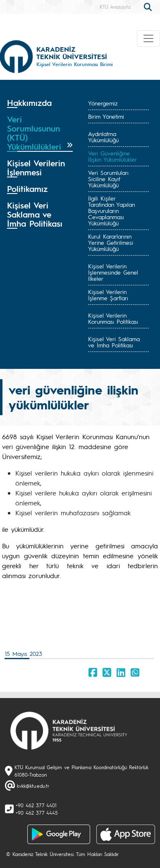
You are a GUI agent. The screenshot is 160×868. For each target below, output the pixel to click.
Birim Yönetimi (106, 116)
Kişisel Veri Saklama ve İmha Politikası (114, 342)
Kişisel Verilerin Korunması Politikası (113, 318)
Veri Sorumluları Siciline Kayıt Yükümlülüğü (108, 179)
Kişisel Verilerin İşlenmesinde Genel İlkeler (113, 272)
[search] (149, 6)
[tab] (40, 103)
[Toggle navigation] (148, 38)
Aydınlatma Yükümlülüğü (103, 137)
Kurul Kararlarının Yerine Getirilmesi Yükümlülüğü (111, 242)
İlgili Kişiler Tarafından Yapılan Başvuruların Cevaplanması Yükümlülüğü (111, 210)
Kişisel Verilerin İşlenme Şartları (108, 295)
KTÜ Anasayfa (115, 7)
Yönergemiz (103, 103)
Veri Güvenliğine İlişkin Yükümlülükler (112, 156)
